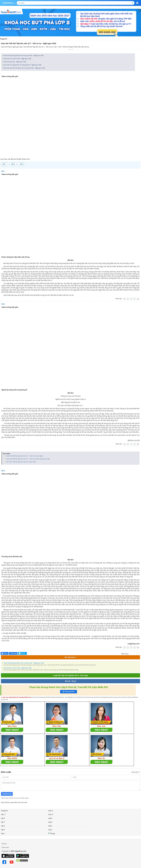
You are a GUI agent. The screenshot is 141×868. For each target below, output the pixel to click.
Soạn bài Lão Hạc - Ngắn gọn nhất (14, 62)
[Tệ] (128, 299)
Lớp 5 (3, 826)
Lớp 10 (51, 814)
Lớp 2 (50, 830)
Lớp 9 (3, 818)
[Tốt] (135, 299)
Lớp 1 (3, 833)
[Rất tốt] (138, 299)
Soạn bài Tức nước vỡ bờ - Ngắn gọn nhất (17, 59)
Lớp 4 (50, 826)
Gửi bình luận (7, 794)
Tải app (52, 833)
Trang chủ (4, 811)
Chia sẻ (5, 653)
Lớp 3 (3, 830)
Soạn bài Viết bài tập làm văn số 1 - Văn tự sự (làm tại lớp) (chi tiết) (28, 459)
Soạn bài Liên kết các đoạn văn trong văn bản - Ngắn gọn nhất (24, 68)
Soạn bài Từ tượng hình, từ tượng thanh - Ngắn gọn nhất (22, 65)
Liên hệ (4, 844)
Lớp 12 (51, 811)
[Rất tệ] (125, 299)
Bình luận (13, 653)
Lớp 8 (50, 818)
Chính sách (5, 847)
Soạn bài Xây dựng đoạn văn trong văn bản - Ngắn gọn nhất (23, 55)
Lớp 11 (3, 814)
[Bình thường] (131, 299)
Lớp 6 (50, 822)
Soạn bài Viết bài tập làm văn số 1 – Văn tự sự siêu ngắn (24, 456)
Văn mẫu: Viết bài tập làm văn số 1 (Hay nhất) (21, 462)
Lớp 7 (3, 822)
